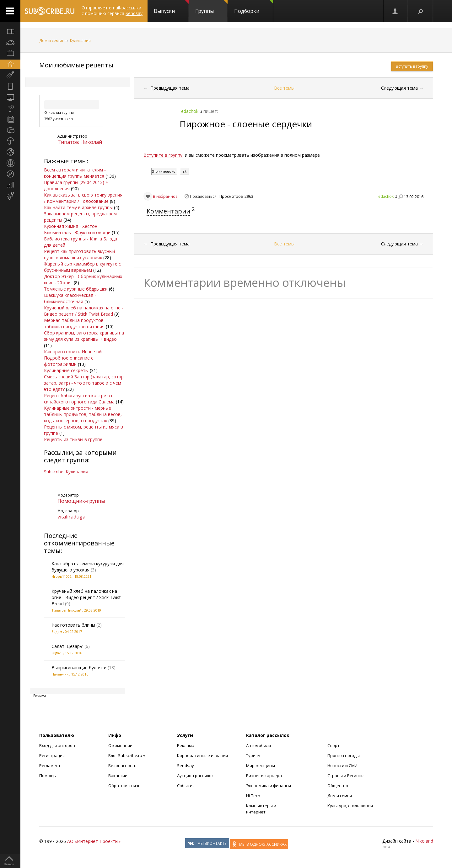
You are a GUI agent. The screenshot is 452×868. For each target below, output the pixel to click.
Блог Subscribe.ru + (127, 755)
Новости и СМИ (342, 765)
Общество (338, 786)
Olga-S (57, 653)
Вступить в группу (412, 66)
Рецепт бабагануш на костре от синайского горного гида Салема (79, 399)
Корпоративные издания (202, 755)
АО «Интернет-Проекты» (94, 841)
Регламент (50, 765)
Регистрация (52, 755)
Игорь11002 (62, 576)
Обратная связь (124, 786)
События (186, 786)
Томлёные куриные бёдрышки (76, 289)
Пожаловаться (203, 196)
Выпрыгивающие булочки (79, 668)
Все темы (284, 88)
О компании (120, 745)
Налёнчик (60, 674)
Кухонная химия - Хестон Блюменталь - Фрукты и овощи (77, 229)
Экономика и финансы (269, 786)
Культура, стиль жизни (350, 806)
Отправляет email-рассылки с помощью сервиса (112, 11)
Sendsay (186, 765)
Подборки (254, 7)
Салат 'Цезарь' (67, 646)
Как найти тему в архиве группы (78, 207)
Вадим (57, 631)
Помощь (48, 776)
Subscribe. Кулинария (66, 472)
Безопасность (122, 765)
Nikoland (424, 841)
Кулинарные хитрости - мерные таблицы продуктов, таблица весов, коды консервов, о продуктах (83, 414)
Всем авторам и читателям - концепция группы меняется (75, 173)
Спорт (334, 745)
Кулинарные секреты (66, 370)
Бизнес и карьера (264, 776)
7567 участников (58, 119)
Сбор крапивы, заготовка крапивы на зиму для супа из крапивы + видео (84, 336)
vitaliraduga (71, 517)
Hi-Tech (253, 796)
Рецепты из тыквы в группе (73, 439)
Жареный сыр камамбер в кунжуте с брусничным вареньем (82, 267)
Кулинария (80, 41)
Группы (211, 7)
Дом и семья (51, 41)
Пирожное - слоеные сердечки (246, 124)
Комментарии (168, 211)
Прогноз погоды (344, 755)
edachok (386, 196)
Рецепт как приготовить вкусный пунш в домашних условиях (79, 254)
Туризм (253, 755)
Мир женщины (261, 765)
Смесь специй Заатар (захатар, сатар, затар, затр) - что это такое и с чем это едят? (84, 383)
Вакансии (118, 776)
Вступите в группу (163, 155)
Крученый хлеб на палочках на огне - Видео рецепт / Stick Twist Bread (84, 311)
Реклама (186, 745)
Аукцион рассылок (195, 776)
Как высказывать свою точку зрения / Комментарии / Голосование (83, 198)
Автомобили (258, 745)
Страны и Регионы (346, 776)
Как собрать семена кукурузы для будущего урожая (88, 567)
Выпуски (171, 7)
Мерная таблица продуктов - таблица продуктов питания (75, 323)
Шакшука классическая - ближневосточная (70, 298)
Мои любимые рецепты (76, 65)
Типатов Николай (80, 142)
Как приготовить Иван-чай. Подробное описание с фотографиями (73, 358)
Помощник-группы (81, 501)
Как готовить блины (73, 625)
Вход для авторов (57, 745)
